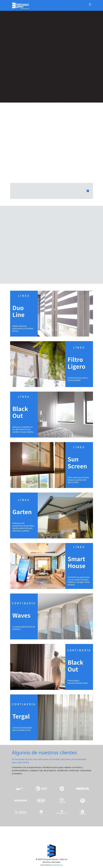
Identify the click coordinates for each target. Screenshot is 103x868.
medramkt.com (57, 865)
